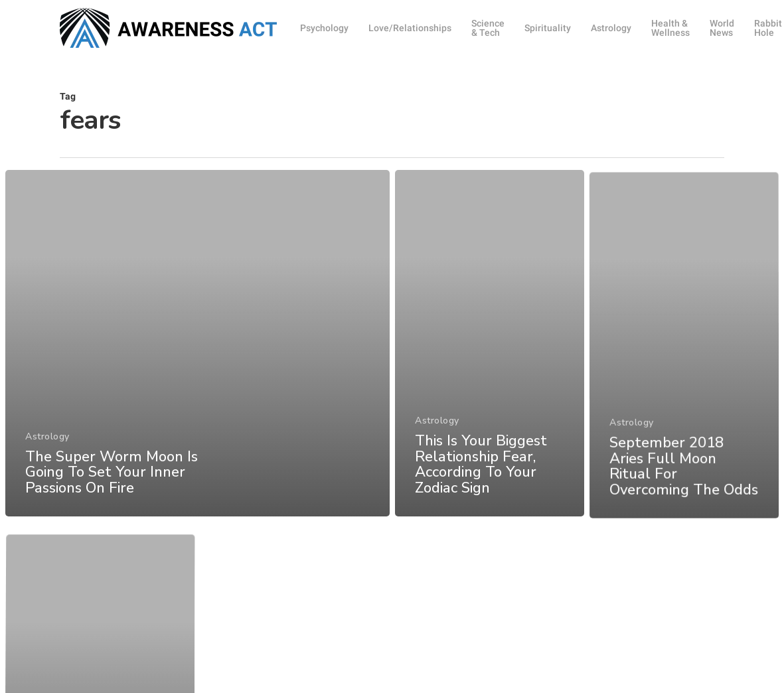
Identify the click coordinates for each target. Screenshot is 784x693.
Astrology (47, 442)
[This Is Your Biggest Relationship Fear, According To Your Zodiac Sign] (489, 355)
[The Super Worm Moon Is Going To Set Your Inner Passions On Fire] (197, 350)
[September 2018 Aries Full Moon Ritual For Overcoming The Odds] (685, 377)
